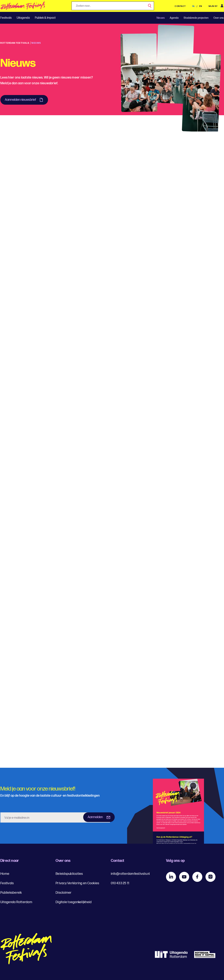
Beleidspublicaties (69, 874)
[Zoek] (150, 6)
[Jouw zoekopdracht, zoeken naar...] (113, 6)
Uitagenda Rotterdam (16, 902)
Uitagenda (23, 18)
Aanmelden (95, 817)
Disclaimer (64, 893)
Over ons (219, 18)
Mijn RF (213, 6)
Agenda (174, 18)
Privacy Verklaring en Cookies (77, 883)
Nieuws (161, 18)
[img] (23, 7)
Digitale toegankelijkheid (74, 902)
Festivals (6, 18)
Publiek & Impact (45, 18)
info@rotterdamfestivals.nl (130, 874)
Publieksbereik (11, 893)
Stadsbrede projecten (196, 18)
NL (194, 6)
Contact (180, 6)
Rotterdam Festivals (15, 43)
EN (201, 6)
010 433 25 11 (120, 883)
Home (5, 874)
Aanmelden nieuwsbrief (20, 100)
